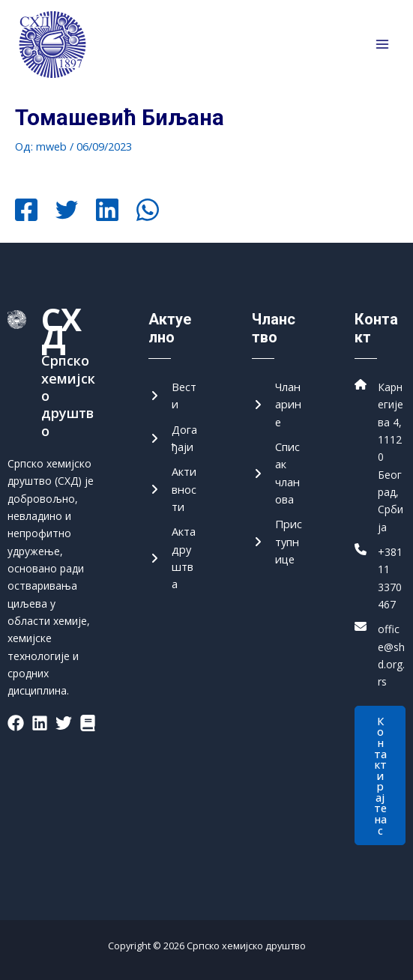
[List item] (16, 723)
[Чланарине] (277, 405)
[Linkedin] (107, 211)
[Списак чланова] (277, 473)
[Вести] (174, 396)
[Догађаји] (174, 439)
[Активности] (174, 489)
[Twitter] (67, 211)
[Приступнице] (277, 542)
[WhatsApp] (148, 211)
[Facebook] (26, 211)
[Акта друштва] (174, 558)
